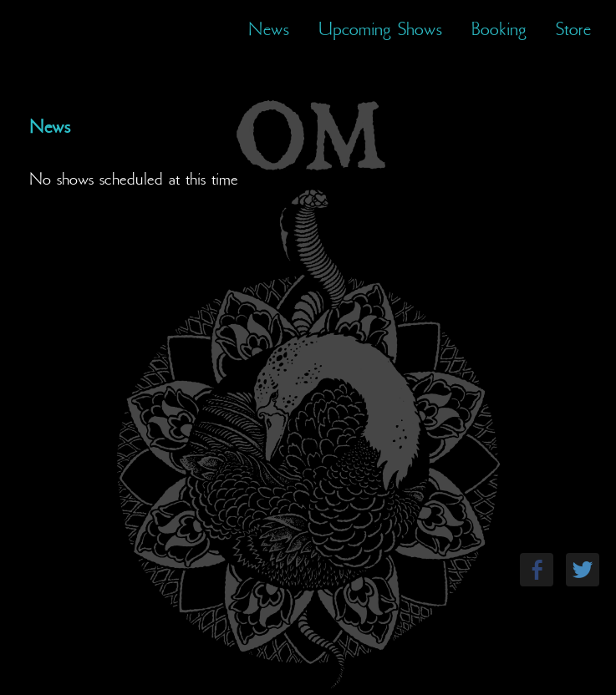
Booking (499, 29)
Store (573, 29)
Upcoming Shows (380, 29)
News (269, 29)
